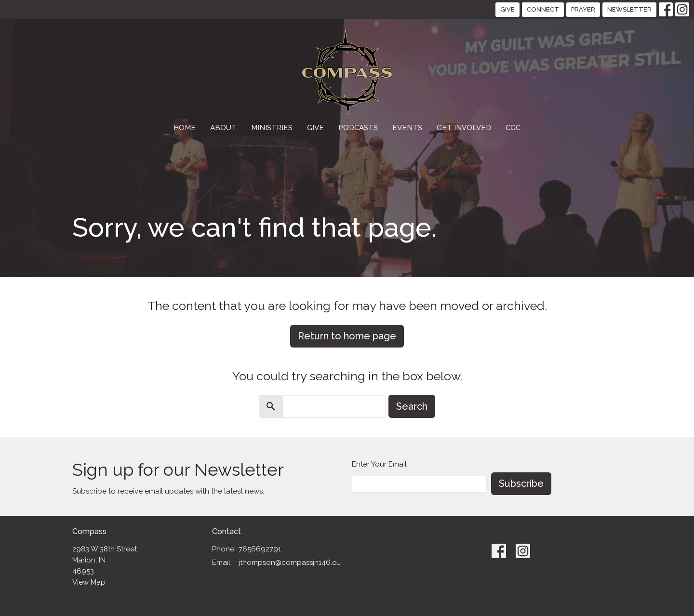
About (223, 128)
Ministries (272, 128)
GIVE (507, 9)
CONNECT (543, 9)
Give (315, 128)
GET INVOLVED (464, 128)
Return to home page (347, 336)
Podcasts (358, 128)
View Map (89, 582)
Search (412, 406)
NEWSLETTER (629, 9)
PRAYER (583, 9)
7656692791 (260, 549)
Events (407, 128)
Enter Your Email (379, 464)
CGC (513, 128)
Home (185, 128)
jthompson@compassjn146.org (290, 562)
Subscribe (521, 483)
